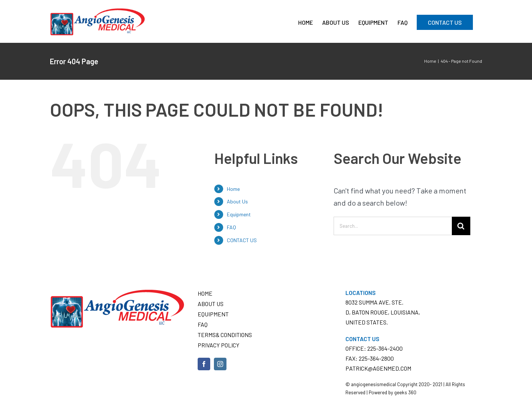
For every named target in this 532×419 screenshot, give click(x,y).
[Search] (461, 226)
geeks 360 (405, 392)
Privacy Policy (219, 345)
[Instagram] (220, 364)
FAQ (231, 227)
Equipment (239, 214)
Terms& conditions (225, 335)
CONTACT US (242, 240)
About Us (237, 201)
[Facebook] (204, 364)
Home (233, 189)
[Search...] (393, 226)
